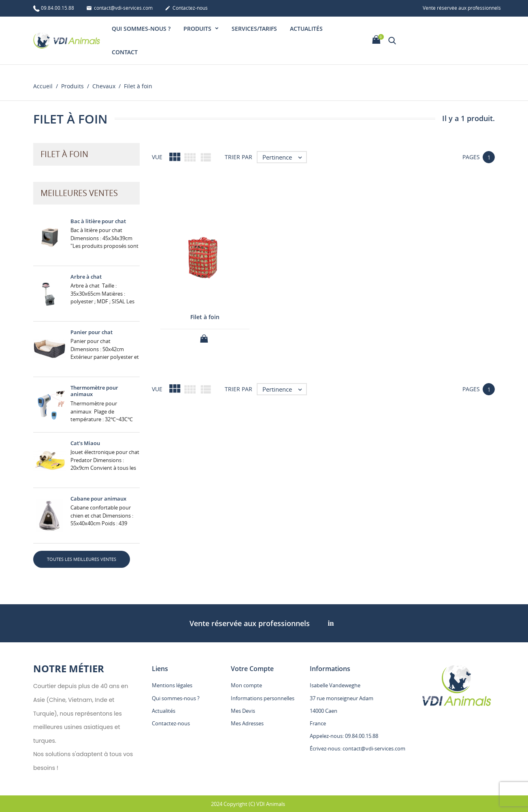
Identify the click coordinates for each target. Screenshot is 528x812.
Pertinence (284, 157)
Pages (471, 157)
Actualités (306, 29)
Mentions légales (172, 685)
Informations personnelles (263, 698)
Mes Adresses (247, 723)
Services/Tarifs (254, 29)
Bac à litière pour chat (98, 221)
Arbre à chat (86, 277)
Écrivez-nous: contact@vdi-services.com (358, 748)
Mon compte (246, 685)
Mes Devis (243, 711)
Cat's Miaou (85, 443)
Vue (157, 157)
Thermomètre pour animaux (94, 391)
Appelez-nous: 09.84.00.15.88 (344, 736)
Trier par (238, 157)
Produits (198, 29)
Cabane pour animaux (98, 499)
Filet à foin (205, 317)
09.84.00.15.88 (54, 8)
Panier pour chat (92, 332)
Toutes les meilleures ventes (82, 559)
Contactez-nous (186, 9)
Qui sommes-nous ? (141, 29)
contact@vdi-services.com (119, 9)
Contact (125, 52)
